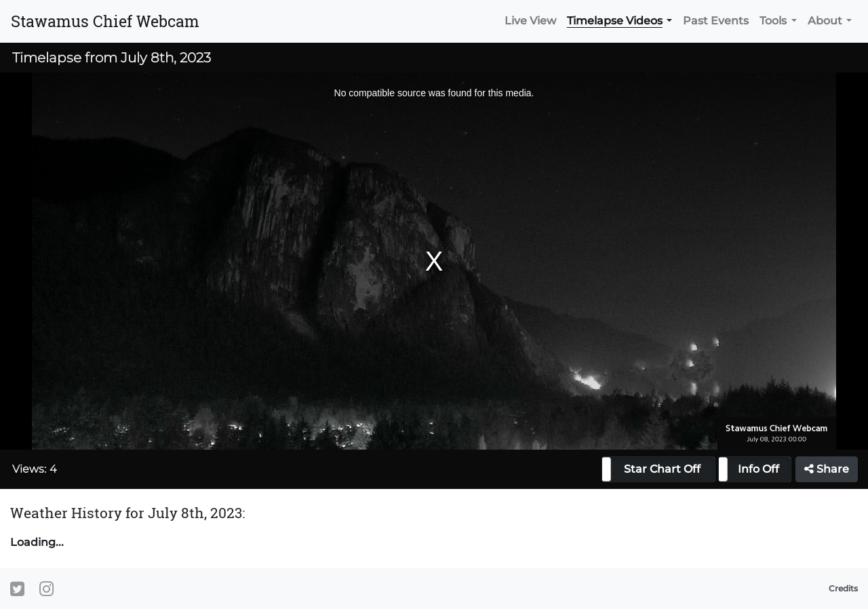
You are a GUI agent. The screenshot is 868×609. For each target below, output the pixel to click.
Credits (843, 588)
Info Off (758, 469)
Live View (530, 21)
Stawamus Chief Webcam (105, 21)
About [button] (825, 21)
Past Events (716, 21)
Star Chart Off (662, 469)
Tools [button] (773, 21)
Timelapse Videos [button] (615, 21)
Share (827, 469)
